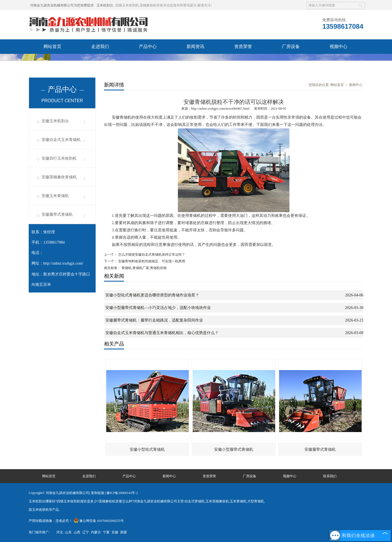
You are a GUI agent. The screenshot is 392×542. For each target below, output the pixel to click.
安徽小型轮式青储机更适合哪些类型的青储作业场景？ (152, 295)
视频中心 (338, 46)
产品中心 (148, 46)
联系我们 (100, 61)
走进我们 (100, 46)
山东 (68, 532)
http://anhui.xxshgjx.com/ (63, 263)
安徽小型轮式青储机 (147, 449)
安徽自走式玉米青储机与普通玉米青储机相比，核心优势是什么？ (162, 333)
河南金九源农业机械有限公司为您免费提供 (62, 5)
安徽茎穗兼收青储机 (59, 177)
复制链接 (98, 493)
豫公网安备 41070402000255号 (99, 521)
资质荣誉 (243, 46)
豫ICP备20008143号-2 (122, 493)
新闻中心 (356, 85)
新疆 (124, 532)
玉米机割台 (105, 5)
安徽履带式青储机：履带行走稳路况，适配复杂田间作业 (154, 320)
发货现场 (52, 61)
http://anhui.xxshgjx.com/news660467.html (220, 109)
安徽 (115, 532)
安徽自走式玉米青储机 (61, 140)
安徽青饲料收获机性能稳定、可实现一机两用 (151, 261)
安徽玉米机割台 (55, 121)
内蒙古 (96, 532)
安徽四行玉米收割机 (59, 158)
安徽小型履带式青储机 (234, 449)
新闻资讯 (195, 46)
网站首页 (52, 46)
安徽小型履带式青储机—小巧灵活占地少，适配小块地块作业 (158, 308)
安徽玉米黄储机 (55, 196)
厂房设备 (291, 46)
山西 (77, 532)
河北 (60, 532)
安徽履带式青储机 (57, 214)
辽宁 (86, 532)
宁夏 (106, 532)
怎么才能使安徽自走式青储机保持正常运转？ (151, 255)
